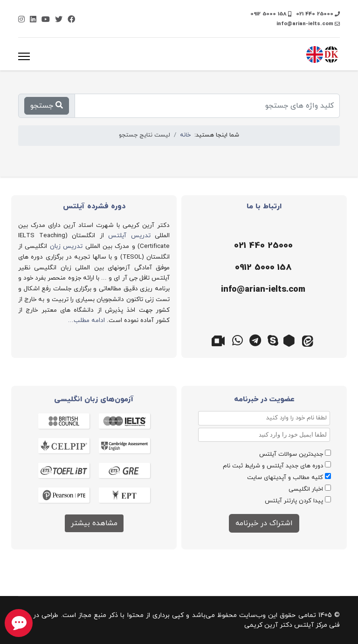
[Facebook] (71, 20)
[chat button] (19, 623)
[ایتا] (309, 340)
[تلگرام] (255, 340)
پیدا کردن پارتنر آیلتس (294, 501)
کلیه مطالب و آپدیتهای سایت (285, 478)
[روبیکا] (291, 340)
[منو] (24, 56)
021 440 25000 (315, 14)
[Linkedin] (33, 20)
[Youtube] (46, 20)
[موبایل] (262, 268)
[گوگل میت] (220, 340)
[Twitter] (59, 20)
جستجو (47, 106)
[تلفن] (262, 246)
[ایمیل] (262, 290)
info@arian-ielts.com (305, 24)
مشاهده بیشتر (94, 523)
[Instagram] (21, 20)
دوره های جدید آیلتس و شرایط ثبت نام (273, 466)
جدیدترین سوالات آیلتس (291, 454)
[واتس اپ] (238, 340)
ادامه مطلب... (86, 320)
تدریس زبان (66, 246)
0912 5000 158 (268, 14)
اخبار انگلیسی (306, 489)
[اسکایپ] (273, 340)
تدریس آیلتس (129, 236)
